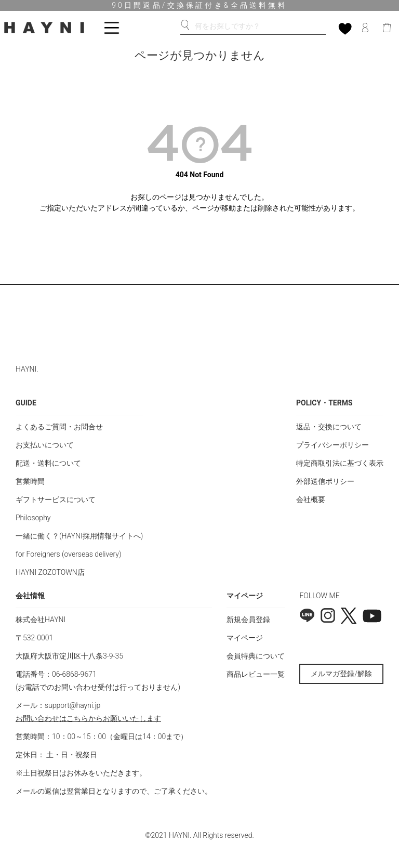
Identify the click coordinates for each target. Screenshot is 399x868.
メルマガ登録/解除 (341, 674)
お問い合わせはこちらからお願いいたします (88, 718)
